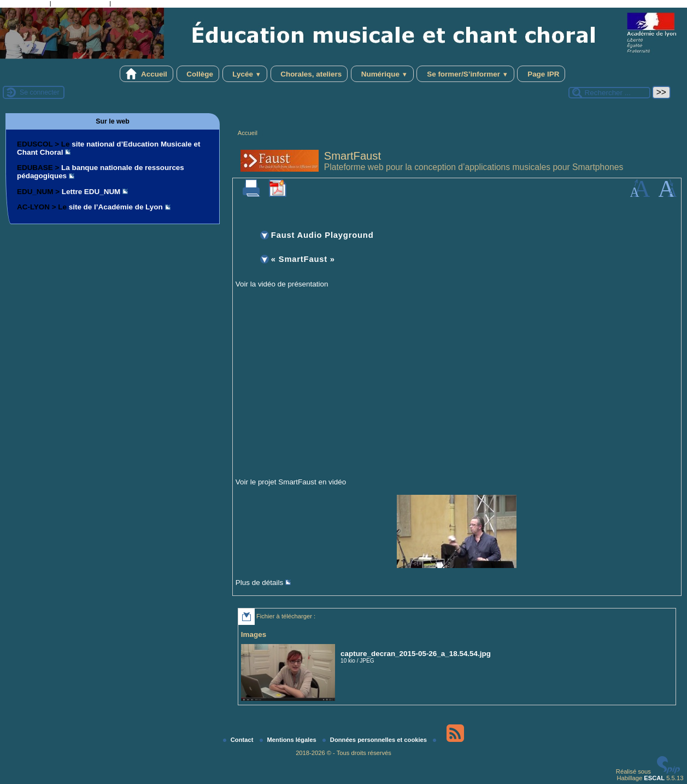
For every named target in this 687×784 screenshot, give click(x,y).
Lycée (245, 74)
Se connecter (40, 92)
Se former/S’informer (465, 74)
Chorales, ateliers (309, 74)
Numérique (382, 74)
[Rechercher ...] (609, 93)
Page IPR (541, 74)
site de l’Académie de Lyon (116, 207)
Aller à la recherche (80, 4)
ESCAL (654, 778)
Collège (198, 74)
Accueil (146, 74)
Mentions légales (289, 740)
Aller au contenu (25, 4)
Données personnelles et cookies (375, 740)
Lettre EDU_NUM (91, 192)
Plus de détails (259, 583)
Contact (239, 740)
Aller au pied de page (143, 4)
